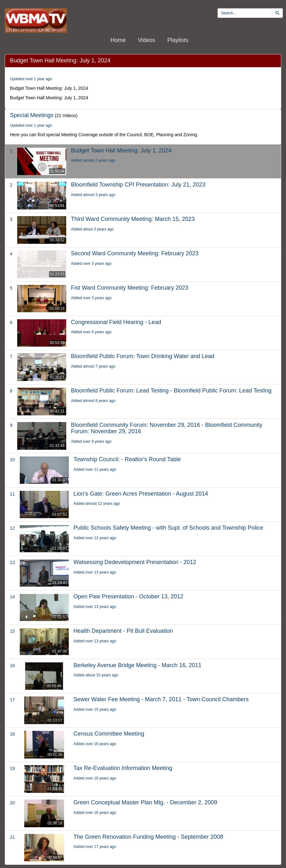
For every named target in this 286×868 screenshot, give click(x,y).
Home (118, 40)
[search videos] (245, 13)
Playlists (178, 40)
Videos (147, 40)
